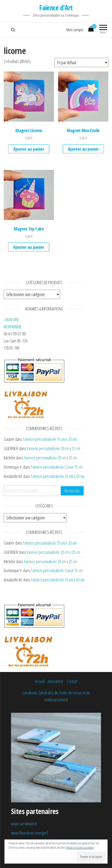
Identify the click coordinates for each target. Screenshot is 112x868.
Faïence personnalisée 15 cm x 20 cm (50, 439)
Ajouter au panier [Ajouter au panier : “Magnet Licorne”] (29, 149)
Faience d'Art (56, 8)
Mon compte (75, 30)
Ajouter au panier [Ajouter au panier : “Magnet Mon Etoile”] (83, 149)
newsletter (56, 681)
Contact (72, 681)
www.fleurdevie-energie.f (29, 833)
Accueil (40, 681)
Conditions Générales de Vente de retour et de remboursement (56, 696)
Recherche (72, 491)
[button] (29, 97)
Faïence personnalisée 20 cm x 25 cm (53, 448)
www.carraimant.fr (24, 824)
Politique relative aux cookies (80, 848)
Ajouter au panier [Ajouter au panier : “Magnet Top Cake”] (29, 247)
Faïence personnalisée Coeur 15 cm (57, 467)
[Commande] (81, 62)
